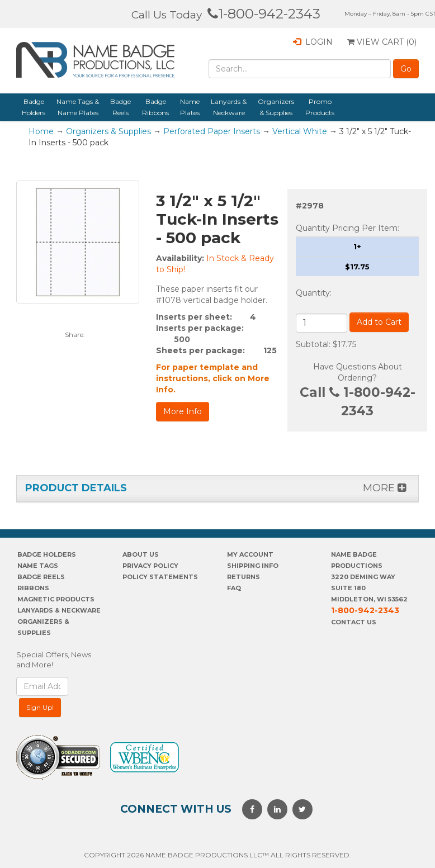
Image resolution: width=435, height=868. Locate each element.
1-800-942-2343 (264, 14)
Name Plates (190, 107)
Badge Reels (120, 107)
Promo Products (320, 107)
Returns (243, 577)
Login (313, 42)
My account (250, 554)
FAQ (234, 588)
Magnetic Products (56, 599)
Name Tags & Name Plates (78, 107)
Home (41, 131)
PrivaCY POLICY (150, 566)
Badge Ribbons (155, 107)
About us (141, 554)
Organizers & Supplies (276, 107)
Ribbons (33, 588)
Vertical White (300, 131)
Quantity (313, 293)
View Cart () (382, 42)
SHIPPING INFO (253, 566)
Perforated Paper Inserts (212, 131)
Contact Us (354, 622)
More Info (183, 411)
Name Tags (38, 566)
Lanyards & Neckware (229, 107)
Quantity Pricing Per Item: (347, 228)
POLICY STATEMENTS (160, 577)
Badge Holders (34, 107)
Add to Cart (379, 322)
